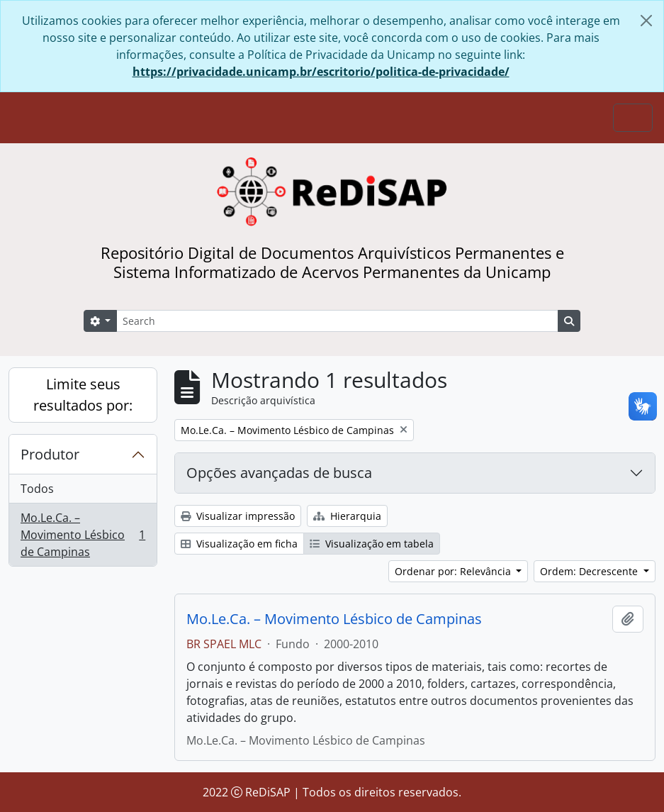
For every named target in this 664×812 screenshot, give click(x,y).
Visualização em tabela (372, 544)
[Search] (337, 321)
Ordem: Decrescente (590, 571)
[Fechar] (646, 21)
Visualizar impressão (238, 516)
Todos (37, 489)
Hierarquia (347, 516)
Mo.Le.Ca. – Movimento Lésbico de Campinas (83, 535)
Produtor (50, 454)
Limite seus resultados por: (83, 395)
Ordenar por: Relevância (454, 571)
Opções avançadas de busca (279, 473)
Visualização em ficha (239, 544)
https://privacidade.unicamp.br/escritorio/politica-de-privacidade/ (321, 72)
